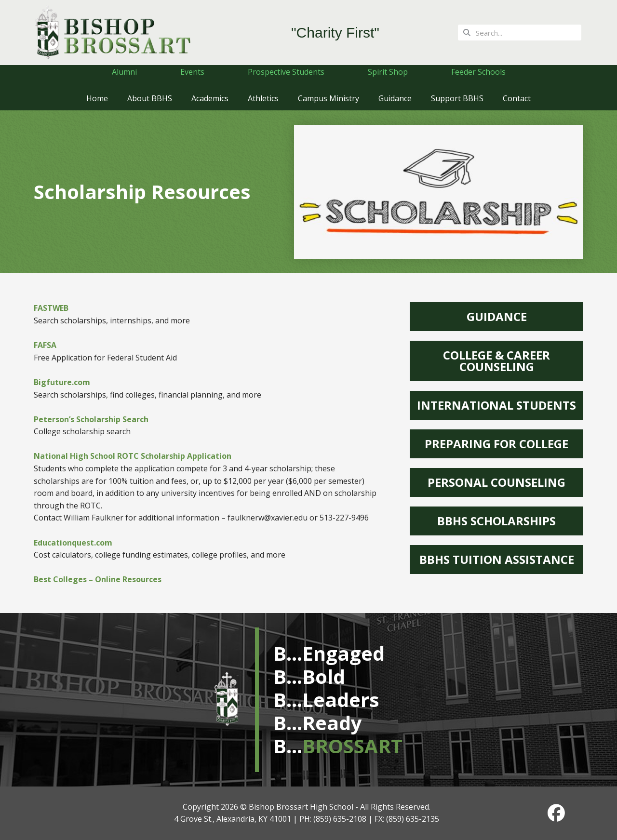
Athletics (263, 98)
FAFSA (45, 345)
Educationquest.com (73, 543)
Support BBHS (457, 98)
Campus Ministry (329, 98)
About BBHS (150, 98)
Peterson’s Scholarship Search (91, 419)
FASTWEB (51, 308)
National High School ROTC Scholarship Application (133, 456)
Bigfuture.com (62, 382)
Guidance (395, 98)
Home (97, 98)
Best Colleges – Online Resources (98, 579)
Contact (517, 98)
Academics (210, 98)
